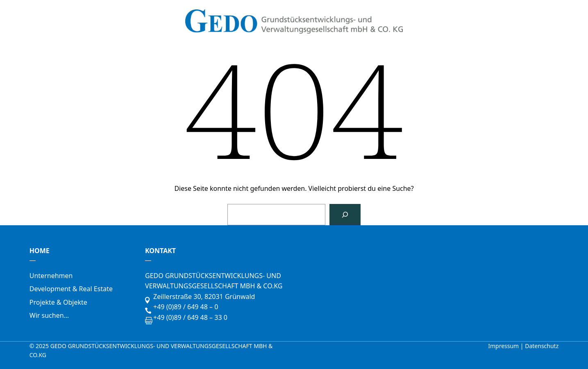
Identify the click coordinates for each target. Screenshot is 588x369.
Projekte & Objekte (58, 302)
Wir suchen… (49, 315)
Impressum (504, 346)
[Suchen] (345, 215)
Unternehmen (51, 276)
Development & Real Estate (71, 289)
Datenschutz (542, 346)
